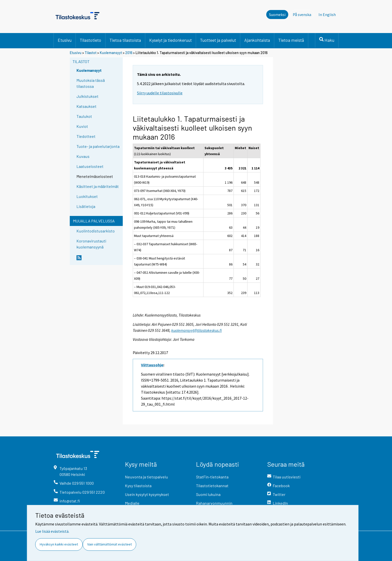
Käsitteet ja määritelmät (98, 186)
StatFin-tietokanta (212, 477)
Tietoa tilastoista (125, 40)
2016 (129, 53)
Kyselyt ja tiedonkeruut (170, 40)
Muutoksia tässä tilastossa (91, 83)
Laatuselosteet (90, 166)
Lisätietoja (86, 206)
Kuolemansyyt (111, 53)
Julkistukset (87, 96)
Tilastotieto (90, 40)
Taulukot (84, 116)
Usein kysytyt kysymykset (147, 494)
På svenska (303, 14)
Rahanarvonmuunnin (214, 503)
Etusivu (65, 40)
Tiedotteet (86, 136)
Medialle (132, 503)
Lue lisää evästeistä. (52, 531)
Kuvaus (83, 156)
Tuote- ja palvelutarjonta (98, 146)
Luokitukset (87, 196)
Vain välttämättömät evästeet (109, 544)
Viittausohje (152, 365)
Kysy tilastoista (138, 486)
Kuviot (82, 126)
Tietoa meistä (291, 40)
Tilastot (91, 53)
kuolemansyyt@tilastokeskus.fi (196, 330)
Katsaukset (86, 106)
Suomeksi (277, 15)
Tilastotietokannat (212, 486)
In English (327, 15)
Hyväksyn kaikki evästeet (59, 544)
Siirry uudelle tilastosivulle (160, 93)
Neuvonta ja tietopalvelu (146, 477)
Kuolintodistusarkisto (96, 231)
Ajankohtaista (257, 40)
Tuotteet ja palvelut (218, 40)
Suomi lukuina (208, 494)
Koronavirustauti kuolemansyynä (91, 244)
